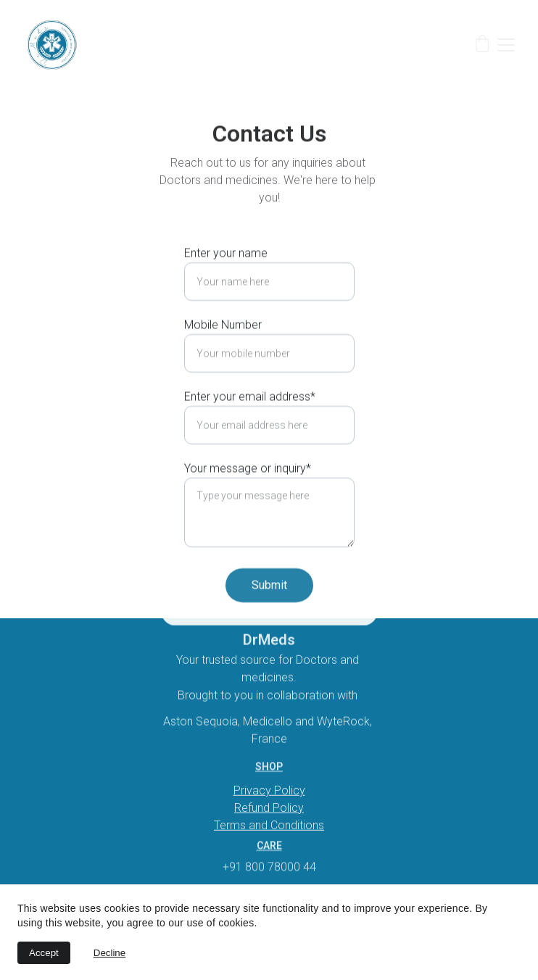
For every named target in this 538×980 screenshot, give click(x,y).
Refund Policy (269, 809)
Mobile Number (223, 342)
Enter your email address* (250, 414)
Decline (109, 953)
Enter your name (226, 271)
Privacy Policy (269, 791)
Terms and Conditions (269, 826)
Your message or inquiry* (248, 486)
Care (269, 847)
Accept (44, 953)
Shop (269, 768)
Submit (269, 603)
